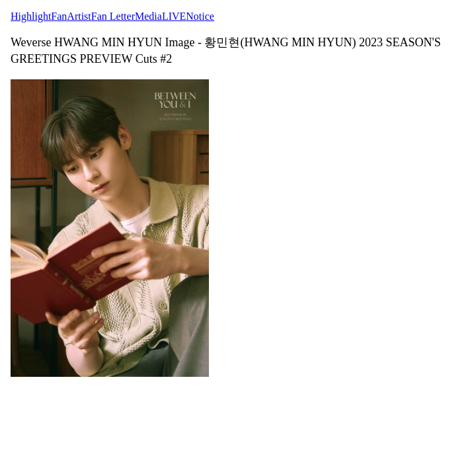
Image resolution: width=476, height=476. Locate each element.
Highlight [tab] (31, 16)
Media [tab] (148, 16)
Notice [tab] (200, 16)
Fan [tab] (59, 16)
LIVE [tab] (174, 16)
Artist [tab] (79, 16)
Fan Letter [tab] (113, 16)
